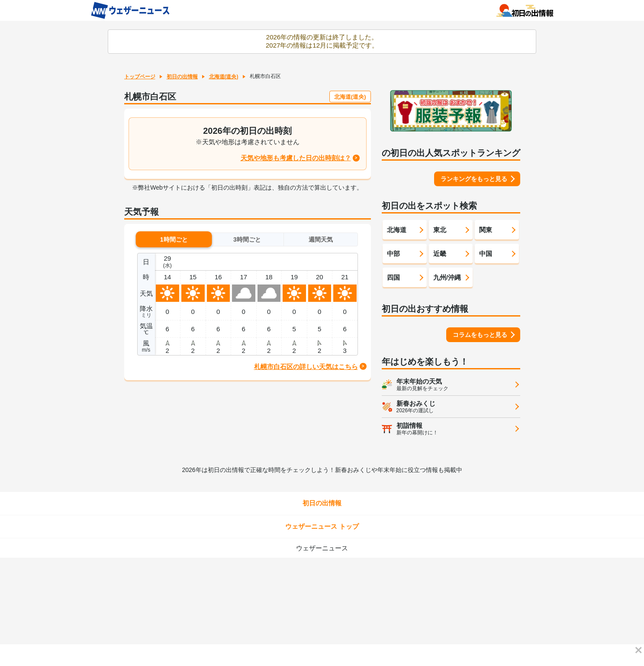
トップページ (140, 77)
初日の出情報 (182, 77)
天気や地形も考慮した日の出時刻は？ (296, 158)
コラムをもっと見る (480, 335)
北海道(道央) (224, 77)
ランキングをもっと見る (474, 179)
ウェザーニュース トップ (322, 526)
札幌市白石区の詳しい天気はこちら (306, 367)
